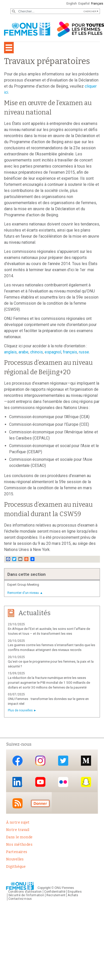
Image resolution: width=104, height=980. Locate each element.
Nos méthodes (19, 845)
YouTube (40, 782)
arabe (23, 352)
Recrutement (56, 895)
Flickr (63, 782)
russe (84, 352)
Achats (73, 895)
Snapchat (86, 782)
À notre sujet (18, 822)
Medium (86, 761)
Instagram (40, 761)
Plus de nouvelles (20, 710)
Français (97, 4)
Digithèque (16, 867)
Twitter (63, 761)
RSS (18, 803)
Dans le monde (19, 837)
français (70, 352)
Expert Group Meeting (23, 585)
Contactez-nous (20, 899)
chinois (37, 352)
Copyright (44, 888)
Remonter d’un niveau (23, 593)
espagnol (53, 352)
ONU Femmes (64, 888)
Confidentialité (55, 892)
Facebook (18, 761)
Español (84, 4)
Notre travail (18, 830)
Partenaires (17, 852)
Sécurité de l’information (26, 895)
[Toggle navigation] (9, 48)
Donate (40, 803)
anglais (10, 352)
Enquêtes (75, 892)
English (72, 4)
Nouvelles (15, 859)
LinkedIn (18, 782)
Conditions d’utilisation (25, 892)
